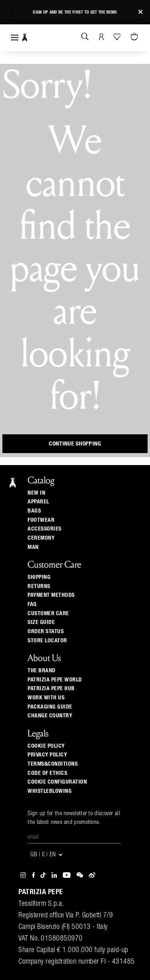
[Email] (74, 837)
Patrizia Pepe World (55, 680)
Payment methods (51, 595)
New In (36, 493)
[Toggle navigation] (15, 38)
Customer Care (48, 614)
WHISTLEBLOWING (50, 791)
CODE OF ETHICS (47, 773)
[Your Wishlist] (118, 37)
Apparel (38, 502)
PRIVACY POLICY (47, 755)
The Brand (42, 671)
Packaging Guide (50, 707)
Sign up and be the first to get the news (75, 12)
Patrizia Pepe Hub (51, 689)
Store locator (47, 641)
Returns (39, 586)
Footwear (41, 520)
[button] (13, 13)
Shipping (39, 577)
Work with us (46, 698)
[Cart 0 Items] (135, 37)
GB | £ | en (47, 855)
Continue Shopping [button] (75, 444)
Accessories (45, 529)
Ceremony (41, 538)
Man (33, 547)
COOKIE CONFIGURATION (57, 782)
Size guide (41, 622)
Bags (34, 511)
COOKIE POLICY (46, 746)
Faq (32, 604)
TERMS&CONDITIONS (53, 764)
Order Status (46, 632)
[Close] (140, 12)
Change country (50, 716)
